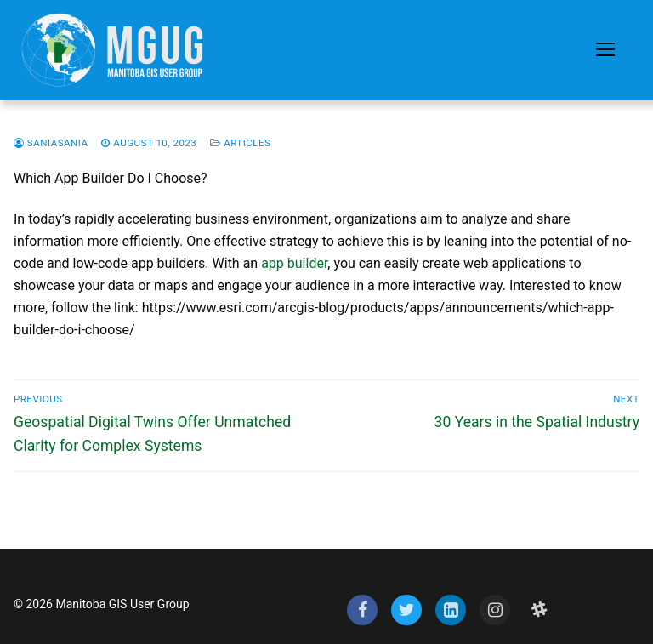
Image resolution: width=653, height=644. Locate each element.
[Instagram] (495, 610)
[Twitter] (406, 610)
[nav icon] (605, 50)
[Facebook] (362, 610)
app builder (294, 263)
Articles (240, 143)
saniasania (51, 143)
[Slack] (539, 610)
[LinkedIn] (451, 610)
